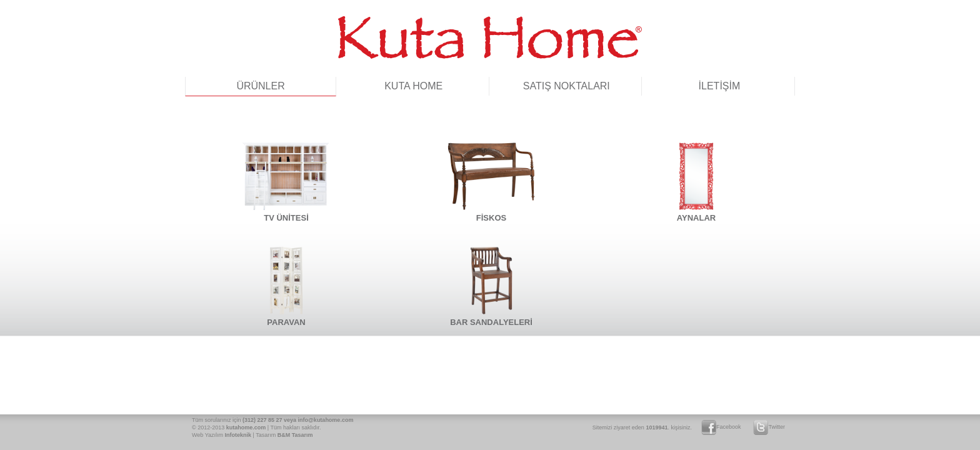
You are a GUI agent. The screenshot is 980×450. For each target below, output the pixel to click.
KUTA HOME (413, 86)
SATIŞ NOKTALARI (567, 86)
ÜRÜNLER (260, 86)
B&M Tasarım (295, 435)
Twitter (769, 427)
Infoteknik (238, 435)
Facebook (721, 427)
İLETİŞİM (720, 86)
